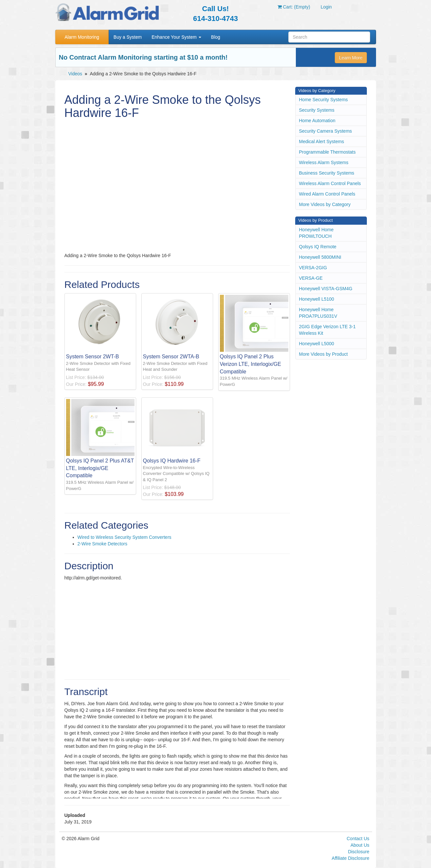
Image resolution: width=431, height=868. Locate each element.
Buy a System (128, 37)
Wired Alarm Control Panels (327, 194)
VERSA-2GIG (313, 268)
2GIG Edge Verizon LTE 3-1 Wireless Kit (327, 330)
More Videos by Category (325, 204)
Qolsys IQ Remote (318, 247)
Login (326, 7)
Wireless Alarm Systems (324, 162)
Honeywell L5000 (317, 344)
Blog (216, 37)
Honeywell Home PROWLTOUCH (316, 233)
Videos (75, 74)
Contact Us (358, 839)
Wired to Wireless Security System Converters (125, 537)
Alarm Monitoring (82, 37)
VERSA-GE (311, 278)
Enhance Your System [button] (176, 37)
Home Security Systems (323, 100)
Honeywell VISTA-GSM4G (326, 289)
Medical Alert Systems (322, 142)
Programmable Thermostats (327, 152)
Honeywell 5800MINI (320, 257)
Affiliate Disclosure (351, 858)
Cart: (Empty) (294, 7)
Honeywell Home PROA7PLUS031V (318, 313)
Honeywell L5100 (317, 299)
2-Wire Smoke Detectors (102, 544)
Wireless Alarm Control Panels (330, 183)
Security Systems (317, 110)
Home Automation (317, 121)
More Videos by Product (323, 354)
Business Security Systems (327, 173)
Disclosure (359, 852)
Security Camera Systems (326, 131)
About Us (360, 845)
